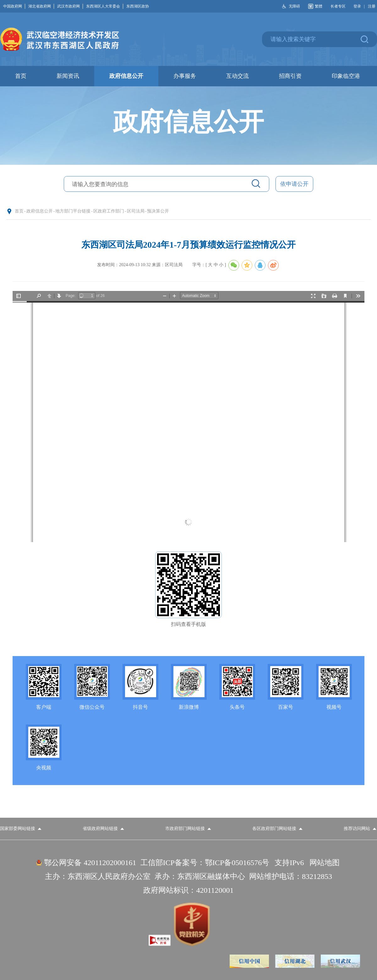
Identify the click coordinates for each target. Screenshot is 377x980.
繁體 (319, 6)
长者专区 (338, 6)
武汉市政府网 (70, 6)
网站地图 (325, 863)
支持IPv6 (289, 863)
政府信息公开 (40, 211)
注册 (372, 6)
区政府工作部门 (109, 211)
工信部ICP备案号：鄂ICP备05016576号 (205, 863)
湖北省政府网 (41, 6)
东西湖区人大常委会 (105, 6)
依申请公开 (294, 184)
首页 (19, 211)
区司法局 (136, 211)
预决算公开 (158, 211)
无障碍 (294, 6)
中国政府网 (14, 6)
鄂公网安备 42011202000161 (90, 863)
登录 (357, 6)
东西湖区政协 (138, 6)
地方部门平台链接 (73, 211)
